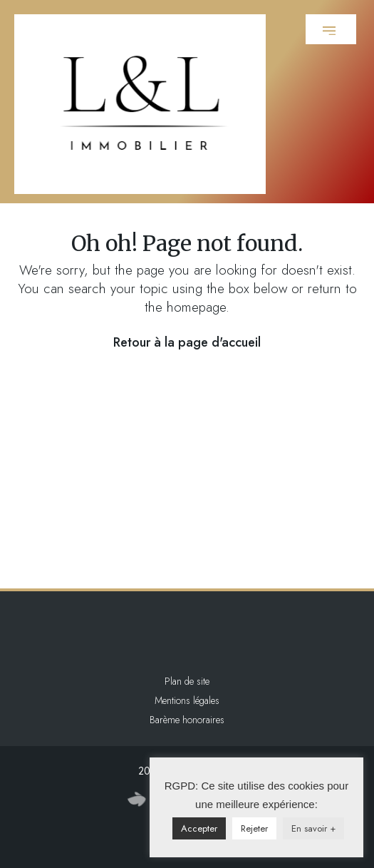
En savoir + (313, 828)
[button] (331, 29)
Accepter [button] (199, 828)
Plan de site (187, 681)
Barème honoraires (187, 720)
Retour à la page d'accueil (187, 342)
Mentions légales (187, 700)
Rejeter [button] (254, 828)
